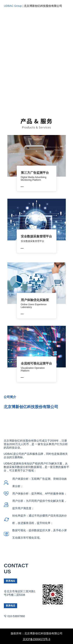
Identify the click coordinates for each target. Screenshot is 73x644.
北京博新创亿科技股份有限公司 (43, 6)
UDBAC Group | (14, 6)
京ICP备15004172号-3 (36, 639)
